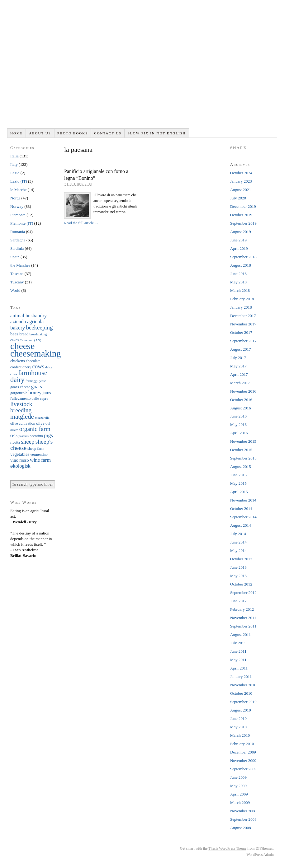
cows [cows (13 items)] (38, 366)
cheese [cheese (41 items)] (22, 346)
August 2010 (241, 710)
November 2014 (243, 500)
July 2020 (238, 198)
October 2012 (241, 584)
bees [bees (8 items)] (14, 334)
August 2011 (240, 635)
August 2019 (241, 232)
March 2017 (240, 383)
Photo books (73, 133)
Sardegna (18, 240)
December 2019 (243, 206)
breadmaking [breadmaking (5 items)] (38, 334)
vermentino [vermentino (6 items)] (39, 455)
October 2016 (241, 400)
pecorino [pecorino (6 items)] (36, 436)
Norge (15, 198)
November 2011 (243, 618)
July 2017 (238, 358)
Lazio (15, 173)
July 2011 (238, 643)
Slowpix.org (142, 68)
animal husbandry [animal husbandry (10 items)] (28, 316)
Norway (17, 206)
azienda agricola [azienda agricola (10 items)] (27, 322)
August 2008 (241, 828)
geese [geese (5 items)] (42, 381)
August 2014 (241, 525)
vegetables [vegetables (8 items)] (20, 454)
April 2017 (239, 374)
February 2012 (242, 609)
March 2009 (240, 803)
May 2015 (238, 483)
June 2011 (238, 651)
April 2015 (239, 492)
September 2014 (243, 517)
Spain (15, 257)
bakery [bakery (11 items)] (18, 328)
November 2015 (243, 441)
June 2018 (238, 274)
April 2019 (239, 248)
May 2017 (238, 366)
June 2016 (238, 416)
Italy (14, 164)
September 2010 (243, 702)
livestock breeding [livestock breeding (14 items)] (21, 407)
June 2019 (238, 240)
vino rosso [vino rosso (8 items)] (20, 460)
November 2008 (243, 811)
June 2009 (238, 777)
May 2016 (238, 425)
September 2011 (243, 626)
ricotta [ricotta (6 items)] (15, 442)
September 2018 (243, 257)
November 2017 (243, 324)
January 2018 (241, 307)
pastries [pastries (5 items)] (24, 436)
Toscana (17, 274)
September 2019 (243, 223)
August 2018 (241, 265)
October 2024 (241, 173)
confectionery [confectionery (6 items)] (21, 367)
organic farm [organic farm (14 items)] (35, 429)
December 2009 (243, 752)
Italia (14, 156)
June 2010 (238, 719)
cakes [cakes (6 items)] (14, 340)
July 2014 (238, 534)
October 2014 (241, 509)
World (15, 290)
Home (17, 133)
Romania (18, 232)
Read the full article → (81, 223)
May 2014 (238, 551)
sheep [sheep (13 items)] (28, 442)
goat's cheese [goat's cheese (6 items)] (20, 387)
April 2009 (239, 794)
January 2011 (241, 677)
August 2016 (241, 408)
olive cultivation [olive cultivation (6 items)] (23, 423)
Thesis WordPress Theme (227, 848)
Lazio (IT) (19, 181)
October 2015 (241, 450)
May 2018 (238, 282)
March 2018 (240, 290)
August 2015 (241, 467)
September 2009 (243, 769)
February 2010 (242, 744)
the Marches (20, 265)
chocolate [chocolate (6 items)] (33, 361)
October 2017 (241, 332)
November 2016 (243, 391)
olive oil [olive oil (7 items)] (43, 423)
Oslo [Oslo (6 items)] (14, 436)
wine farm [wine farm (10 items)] (40, 460)
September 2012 (243, 593)
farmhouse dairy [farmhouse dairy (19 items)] (29, 376)
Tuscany (17, 282)
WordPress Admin (260, 855)
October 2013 (241, 559)
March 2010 (240, 735)
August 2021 (241, 190)
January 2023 (241, 181)
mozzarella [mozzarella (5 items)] (42, 418)
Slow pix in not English (157, 133)
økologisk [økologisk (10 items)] (20, 466)
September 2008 (243, 819)
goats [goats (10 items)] (37, 387)
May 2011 (238, 660)
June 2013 (238, 567)
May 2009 (238, 786)
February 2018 (242, 299)
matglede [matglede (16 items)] (22, 417)
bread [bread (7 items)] (24, 334)
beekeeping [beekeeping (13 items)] (39, 327)
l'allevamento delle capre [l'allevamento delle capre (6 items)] (29, 399)
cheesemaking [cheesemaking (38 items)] (35, 353)
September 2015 (243, 458)
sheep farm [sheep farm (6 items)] (36, 449)
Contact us (108, 133)
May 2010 (238, 727)
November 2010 (243, 685)
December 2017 (243, 316)
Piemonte (18, 215)
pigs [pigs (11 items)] (48, 435)
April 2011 (239, 668)
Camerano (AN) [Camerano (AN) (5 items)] (30, 340)
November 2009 (243, 761)
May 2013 (238, 576)
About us (40, 133)
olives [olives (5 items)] (14, 430)
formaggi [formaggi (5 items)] (32, 381)
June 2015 (238, 475)
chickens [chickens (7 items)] (18, 361)
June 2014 (238, 542)
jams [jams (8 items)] (47, 393)
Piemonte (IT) (22, 223)
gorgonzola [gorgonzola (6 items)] (19, 393)
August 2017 (241, 349)
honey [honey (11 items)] (35, 392)
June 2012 (238, 601)
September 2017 (243, 341)
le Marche (18, 190)
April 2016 (239, 433)
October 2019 (241, 215)
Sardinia (17, 248)
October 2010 (241, 693)
